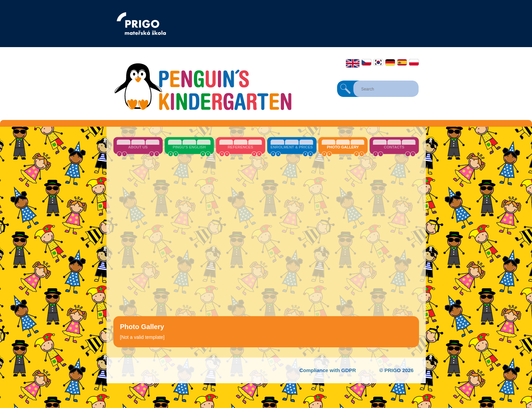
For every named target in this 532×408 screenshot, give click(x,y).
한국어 (378, 62)
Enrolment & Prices (292, 147)
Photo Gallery (343, 147)
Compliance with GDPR (328, 370)
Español (402, 62)
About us (138, 147)
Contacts (394, 147)
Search (345, 89)
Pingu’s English (189, 147)
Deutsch (390, 62)
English (353, 63)
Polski (414, 62)
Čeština (366, 62)
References (240, 147)
